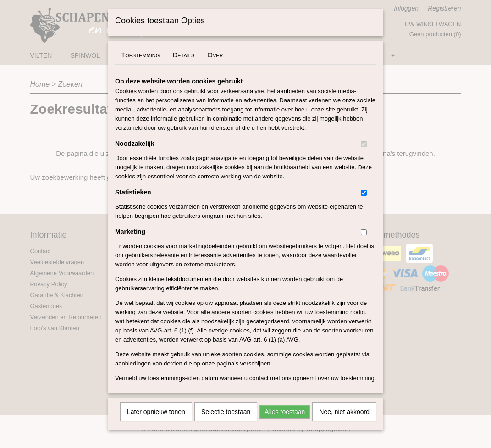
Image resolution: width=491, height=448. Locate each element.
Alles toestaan (285, 424)
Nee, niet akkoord (344, 424)
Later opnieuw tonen (156, 424)
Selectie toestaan (226, 424)
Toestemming (140, 67)
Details (183, 67)
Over (215, 67)
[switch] (364, 156)
